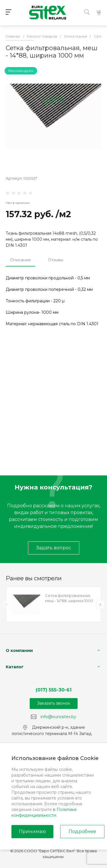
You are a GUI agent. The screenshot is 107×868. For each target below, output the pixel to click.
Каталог (15, 667)
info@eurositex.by (58, 716)
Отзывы (56, 260)
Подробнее (82, 831)
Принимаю (32, 831)
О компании (19, 650)
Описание (20, 260)
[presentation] (7, 605)
